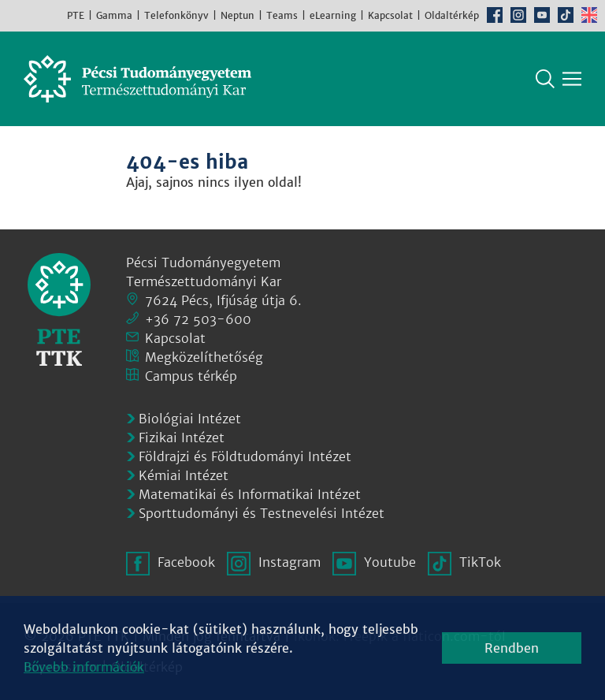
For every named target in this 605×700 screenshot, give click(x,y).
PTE (76, 15)
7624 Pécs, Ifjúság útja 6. (223, 300)
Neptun (238, 15)
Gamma (114, 15)
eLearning (333, 15)
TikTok (566, 15)
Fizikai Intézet (182, 438)
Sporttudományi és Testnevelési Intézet (262, 513)
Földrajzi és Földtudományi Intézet (245, 456)
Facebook (495, 15)
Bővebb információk (84, 667)
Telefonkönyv (176, 15)
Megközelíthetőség (204, 357)
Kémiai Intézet (184, 475)
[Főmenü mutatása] (572, 79)
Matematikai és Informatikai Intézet (250, 494)
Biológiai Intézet (190, 419)
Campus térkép (191, 376)
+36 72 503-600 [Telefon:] (198, 319)
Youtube (542, 15)
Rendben (512, 648)
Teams (282, 15)
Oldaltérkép (452, 15)
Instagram (518, 15)
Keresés (545, 79)
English (589, 15)
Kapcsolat (390, 15)
